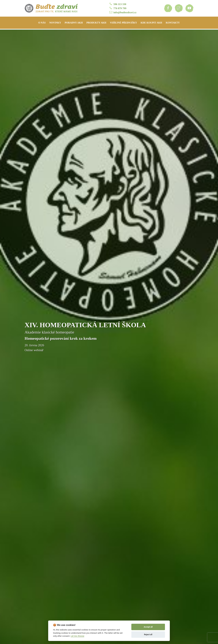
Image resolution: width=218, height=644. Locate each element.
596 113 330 (118, 4)
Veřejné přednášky (123, 23)
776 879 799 (118, 8)
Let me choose (77, 636)
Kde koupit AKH (151, 23)
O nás (42, 23)
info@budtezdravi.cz (123, 12)
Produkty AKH (96, 23)
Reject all (148, 634)
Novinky (55, 23)
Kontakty (173, 23)
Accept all (148, 627)
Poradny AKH (74, 23)
